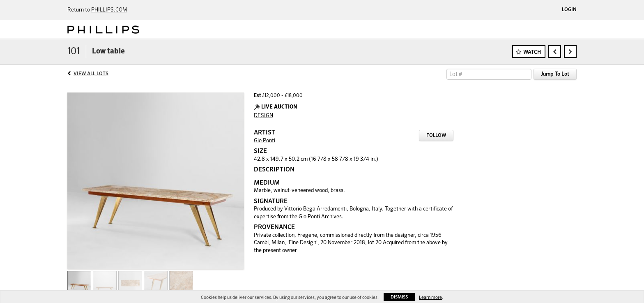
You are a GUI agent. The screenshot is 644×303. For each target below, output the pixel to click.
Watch (532, 52)
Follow (436, 136)
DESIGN (263, 116)
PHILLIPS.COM (109, 10)
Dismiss (399, 297)
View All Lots (91, 74)
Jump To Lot (555, 74)
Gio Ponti (264, 141)
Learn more (430, 297)
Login (569, 10)
